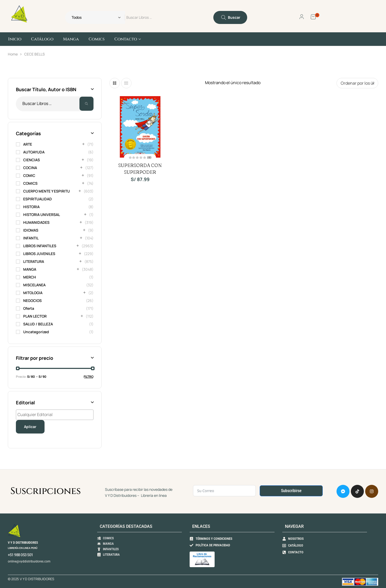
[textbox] (56, 414)
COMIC (29, 175)
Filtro (89, 377)
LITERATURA (34, 261)
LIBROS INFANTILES (40, 246)
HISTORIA (31, 207)
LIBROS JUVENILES (39, 254)
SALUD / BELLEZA (38, 324)
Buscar (86, 104)
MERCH (30, 277)
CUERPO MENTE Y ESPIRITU (46, 191)
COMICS (30, 183)
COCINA (30, 168)
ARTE (28, 144)
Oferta (29, 308)
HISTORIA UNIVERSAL (42, 215)
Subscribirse (291, 491)
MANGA (30, 269)
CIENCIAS (32, 160)
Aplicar (30, 427)
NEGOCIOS (32, 301)
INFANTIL (31, 238)
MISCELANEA (34, 285)
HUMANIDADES (36, 222)
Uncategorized (36, 332)
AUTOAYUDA (34, 152)
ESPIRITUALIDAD (38, 199)
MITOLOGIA (33, 293)
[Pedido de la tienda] (357, 83)
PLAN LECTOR (35, 316)
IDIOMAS (31, 230)
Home (13, 54)
